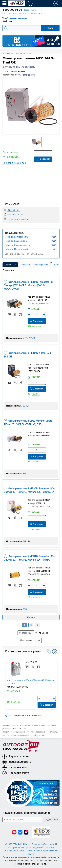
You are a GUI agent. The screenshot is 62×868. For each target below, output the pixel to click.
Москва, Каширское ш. (17, 241)
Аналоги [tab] (10, 265)
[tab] (10, 265)
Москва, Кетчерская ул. (17, 237)
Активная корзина (18, 18)
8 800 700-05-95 (15, 749)
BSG (25, 474)
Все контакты (30, 10)
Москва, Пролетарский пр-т (19, 249)
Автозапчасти (21, 53)
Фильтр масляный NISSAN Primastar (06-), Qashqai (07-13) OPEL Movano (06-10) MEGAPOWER (29, 285)
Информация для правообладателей (26, 847)
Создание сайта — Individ (44, 844)
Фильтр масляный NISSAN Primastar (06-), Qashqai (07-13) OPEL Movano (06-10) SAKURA (29, 490)
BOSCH (26, 406)
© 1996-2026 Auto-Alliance (18, 844)
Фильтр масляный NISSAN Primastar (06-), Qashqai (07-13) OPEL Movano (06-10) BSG (29, 558)
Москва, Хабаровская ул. (18, 245)
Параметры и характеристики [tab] (35, 265)
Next (55, 652)
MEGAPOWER (29, 338)
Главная (6, 53)
